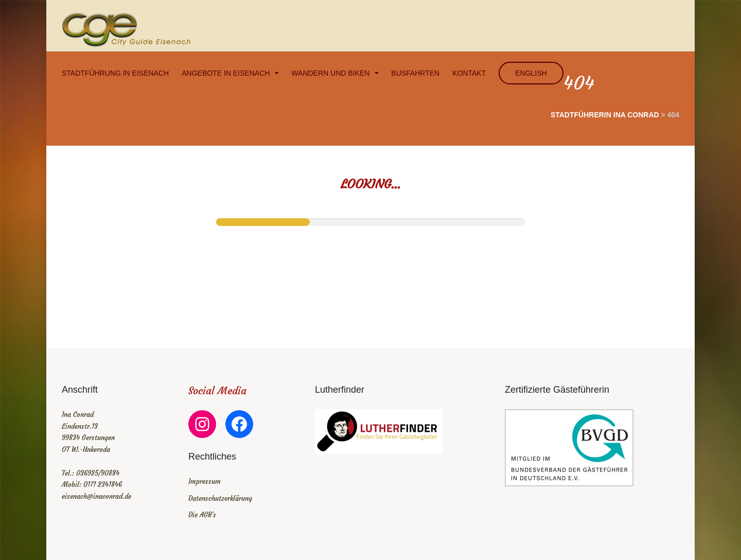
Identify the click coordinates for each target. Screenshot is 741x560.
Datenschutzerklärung (220, 498)
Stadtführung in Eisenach (115, 73)
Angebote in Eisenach (226, 73)
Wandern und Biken (330, 73)
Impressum (205, 482)
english (531, 73)
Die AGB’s (202, 515)
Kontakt (469, 73)
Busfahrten (415, 73)
